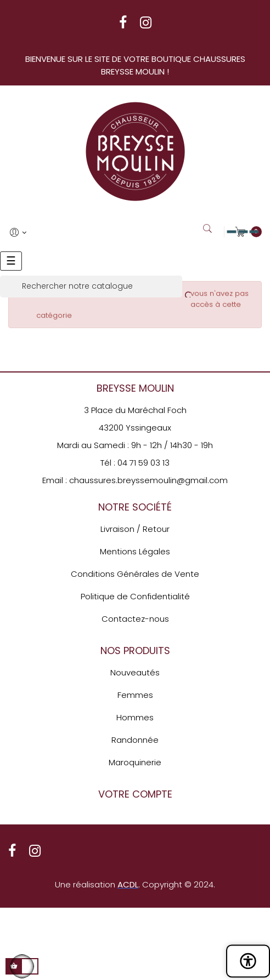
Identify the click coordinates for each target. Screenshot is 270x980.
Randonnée (135, 740)
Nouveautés (135, 672)
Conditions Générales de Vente (135, 574)
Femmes (135, 695)
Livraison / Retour (135, 529)
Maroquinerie (135, 762)
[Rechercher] (91, 286)
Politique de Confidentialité (135, 596)
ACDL (128, 884)
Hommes (135, 717)
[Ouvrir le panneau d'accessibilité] (248, 961)
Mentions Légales (135, 551)
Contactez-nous (135, 619)
